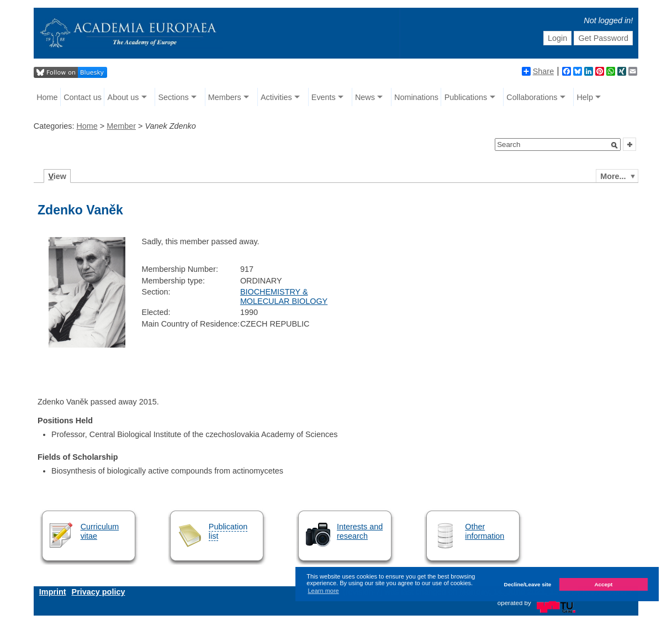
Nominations (416, 97)
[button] (615, 145)
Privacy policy (99, 592)
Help (585, 97)
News (365, 97)
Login (557, 38)
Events (324, 97)
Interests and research (360, 531)
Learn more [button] (323, 591)
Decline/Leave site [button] (528, 584)
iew (57, 176)
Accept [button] (603, 584)
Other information (485, 531)
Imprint (53, 592)
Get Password (604, 38)
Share (538, 71)
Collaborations (532, 97)
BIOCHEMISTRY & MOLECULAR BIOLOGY (284, 296)
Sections (174, 97)
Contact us (83, 97)
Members (225, 97)
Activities (276, 97)
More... (613, 176)
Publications (466, 97)
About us (123, 97)
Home (47, 97)
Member (121, 126)
